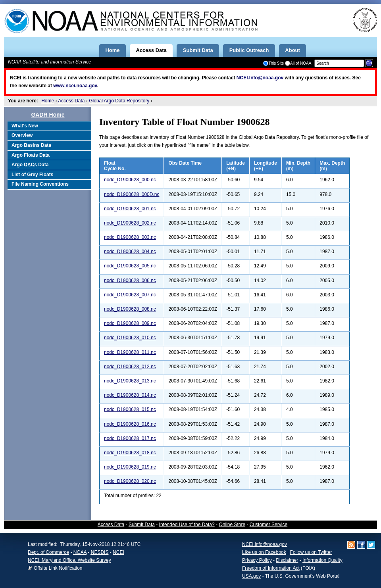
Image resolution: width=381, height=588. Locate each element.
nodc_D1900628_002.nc (130, 223)
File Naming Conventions (40, 184)
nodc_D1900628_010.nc (130, 338)
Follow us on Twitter (311, 552)
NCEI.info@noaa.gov (265, 544)
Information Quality (322, 560)
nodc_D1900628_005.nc (130, 266)
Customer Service (268, 525)
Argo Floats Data (31, 155)
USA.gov (251, 576)
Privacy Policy (257, 560)
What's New (25, 126)
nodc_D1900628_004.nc (130, 252)
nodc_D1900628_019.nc (130, 467)
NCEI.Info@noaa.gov (260, 78)
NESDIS (100, 552)
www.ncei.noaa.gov (75, 86)
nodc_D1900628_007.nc (130, 295)
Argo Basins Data (31, 145)
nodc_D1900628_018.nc (130, 453)
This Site (273, 63)
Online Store (232, 525)
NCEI (118, 552)
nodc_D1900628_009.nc (130, 323)
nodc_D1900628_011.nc (130, 352)
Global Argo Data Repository (119, 101)
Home (48, 101)
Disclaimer (287, 560)
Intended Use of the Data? (187, 525)
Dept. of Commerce (48, 552)
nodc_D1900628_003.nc (130, 237)
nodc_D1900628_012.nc (130, 367)
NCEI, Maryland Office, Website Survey (69, 560)
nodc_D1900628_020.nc (130, 481)
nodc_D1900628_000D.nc (132, 194)
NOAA (80, 552)
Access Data (71, 101)
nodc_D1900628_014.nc (130, 395)
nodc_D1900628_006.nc (130, 281)
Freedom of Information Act (271, 568)
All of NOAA (298, 63)
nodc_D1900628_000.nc (130, 180)
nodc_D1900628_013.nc (130, 381)
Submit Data (142, 525)
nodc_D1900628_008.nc (130, 309)
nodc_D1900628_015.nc (130, 409)
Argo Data (30, 165)
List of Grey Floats (32, 175)
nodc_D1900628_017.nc (130, 438)
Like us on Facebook (264, 552)
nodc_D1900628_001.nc (130, 209)
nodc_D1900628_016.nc (130, 424)
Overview (22, 135)
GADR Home (48, 115)
